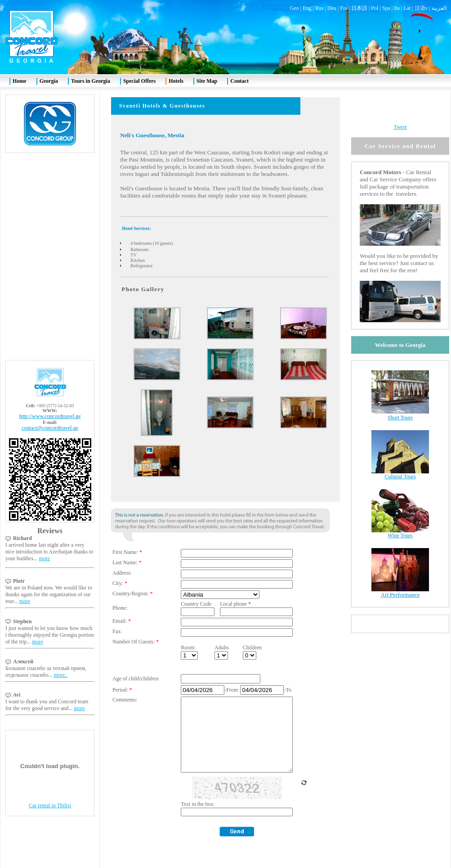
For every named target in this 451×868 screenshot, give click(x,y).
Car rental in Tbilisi (50, 784)
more (44, 537)
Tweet (400, 105)
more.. (61, 653)
